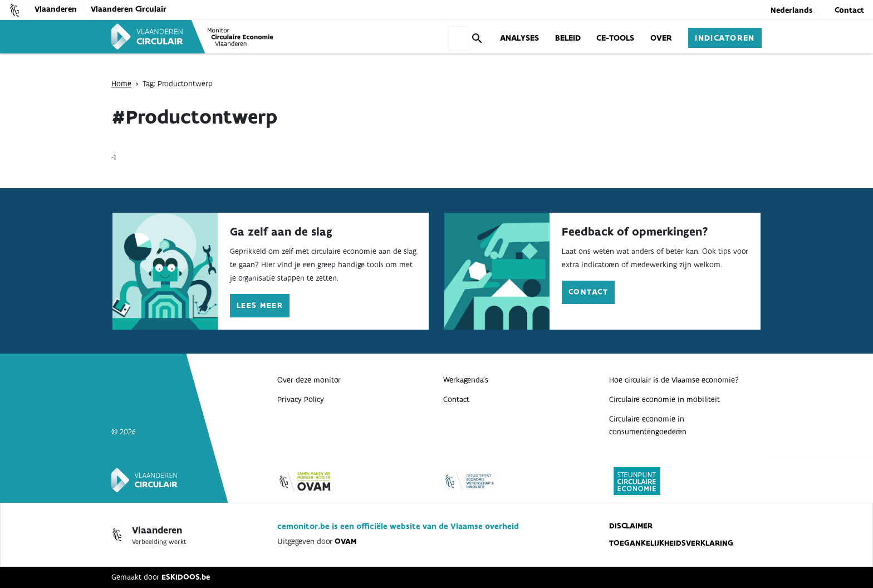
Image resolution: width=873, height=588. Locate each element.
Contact (849, 10)
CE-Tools (615, 37)
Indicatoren (725, 37)
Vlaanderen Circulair (129, 9)
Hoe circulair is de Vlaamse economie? (674, 380)
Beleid (568, 37)
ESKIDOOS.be (186, 577)
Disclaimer (631, 526)
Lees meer (260, 305)
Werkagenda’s (466, 380)
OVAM (345, 541)
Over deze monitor (309, 380)
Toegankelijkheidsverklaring (671, 543)
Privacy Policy (301, 399)
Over (661, 37)
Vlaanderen (56, 9)
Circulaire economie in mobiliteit (664, 399)
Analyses (519, 37)
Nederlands (791, 10)
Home (121, 84)
